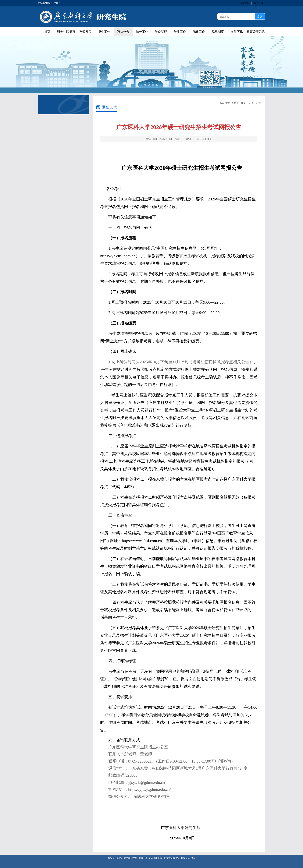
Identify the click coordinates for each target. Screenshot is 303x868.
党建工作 (199, 32)
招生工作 (104, 32)
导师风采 (85, 32)
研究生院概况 (66, 32)
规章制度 (218, 32)
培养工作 (142, 32)
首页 (47, 32)
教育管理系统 (256, 32)
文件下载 (237, 32)
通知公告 (123, 32)
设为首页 (244, 3)
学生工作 (180, 32)
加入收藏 (259, 3)
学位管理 (161, 32)
